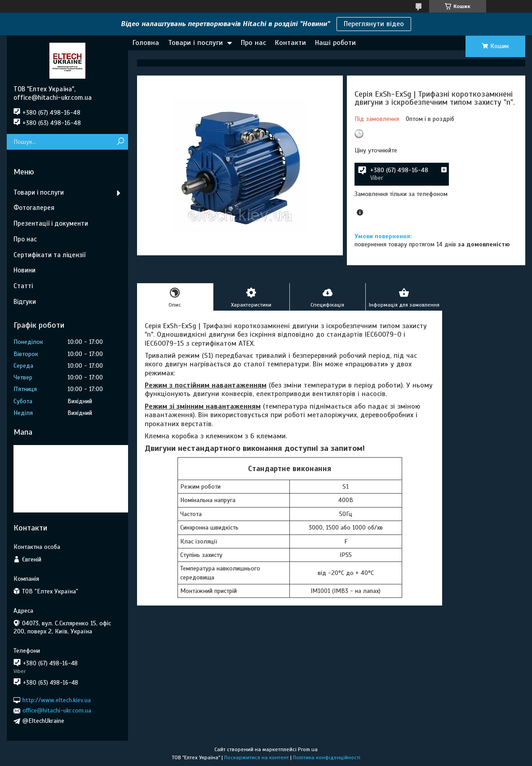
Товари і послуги (195, 43)
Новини (24, 270)
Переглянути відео (374, 24)
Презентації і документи (51, 223)
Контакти (290, 43)
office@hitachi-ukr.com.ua (57, 710)
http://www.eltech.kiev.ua (57, 700)
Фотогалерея (34, 208)
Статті (23, 286)
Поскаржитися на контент (257, 757)
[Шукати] (120, 142)
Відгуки (25, 302)
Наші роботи (335, 43)
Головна (146, 43)
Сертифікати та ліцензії (49, 255)
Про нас (253, 43)
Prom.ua (308, 749)
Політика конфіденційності (327, 757)
